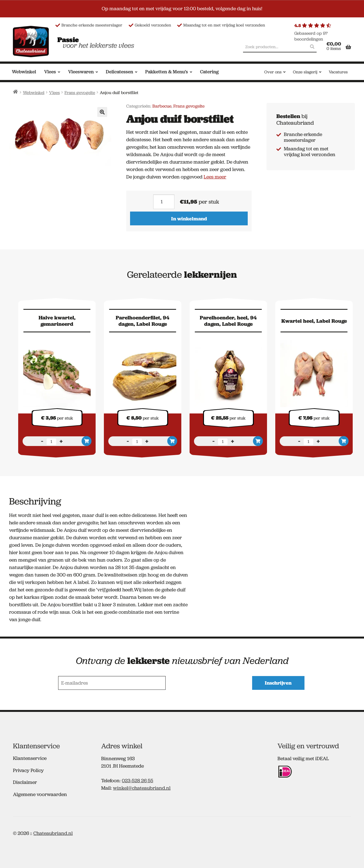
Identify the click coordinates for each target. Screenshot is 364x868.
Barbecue (162, 106)
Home (16, 92)
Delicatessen (119, 72)
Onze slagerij (305, 72)
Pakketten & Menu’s (167, 72)
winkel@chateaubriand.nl (142, 787)
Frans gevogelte (80, 93)
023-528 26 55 (137, 780)
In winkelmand (189, 219)
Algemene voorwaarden (40, 794)
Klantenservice (30, 758)
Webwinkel (24, 72)
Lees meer (215, 177)
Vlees (50, 72)
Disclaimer (25, 782)
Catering (209, 72)
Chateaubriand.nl (53, 833)
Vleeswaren (81, 72)
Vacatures (338, 72)
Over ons (273, 72)
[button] (102, 112)
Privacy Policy (28, 770)
